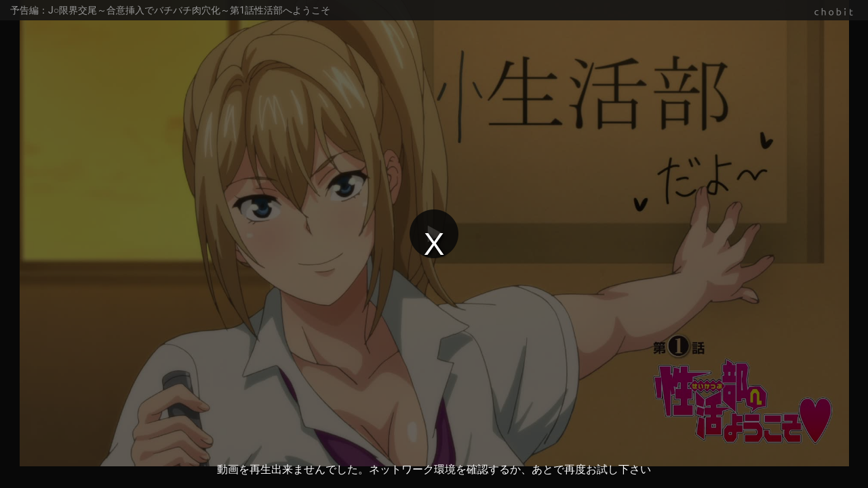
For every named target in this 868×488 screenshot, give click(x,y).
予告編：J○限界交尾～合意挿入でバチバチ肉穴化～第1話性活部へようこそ (170, 10)
